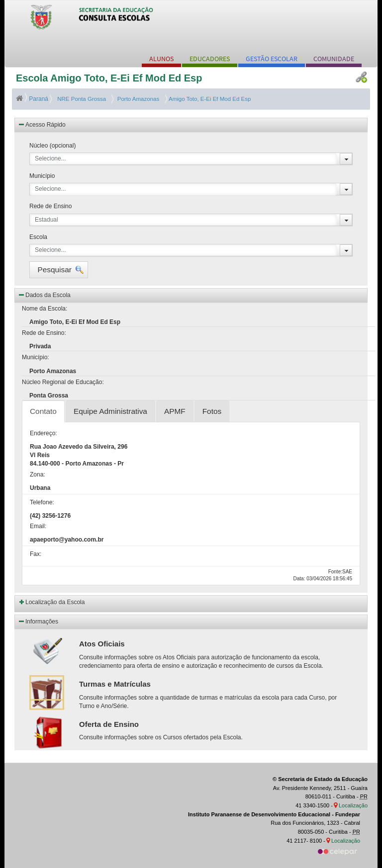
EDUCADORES (210, 59)
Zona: (38, 474)
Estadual (47, 220)
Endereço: (44, 433)
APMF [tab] (175, 411)
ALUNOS (161, 59)
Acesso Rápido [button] (42, 124)
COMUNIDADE (334, 59)
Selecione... (50, 158)
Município (42, 176)
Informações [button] (38, 621)
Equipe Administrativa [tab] (110, 411)
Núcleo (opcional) (52, 146)
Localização (353, 805)
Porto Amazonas (137, 99)
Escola (38, 237)
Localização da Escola (55, 602)
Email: (38, 526)
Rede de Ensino (50, 206)
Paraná (33, 99)
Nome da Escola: (45, 309)
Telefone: (42, 502)
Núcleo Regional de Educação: (63, 382)
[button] (59, 270)
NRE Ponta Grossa (81, 99)
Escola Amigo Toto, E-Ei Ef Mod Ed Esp (109, 78)
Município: (36, 357)
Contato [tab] (43, 411)
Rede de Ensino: (44, 333)
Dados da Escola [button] (44, 295)
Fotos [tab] (212, 411)
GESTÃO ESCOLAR (272, 59)
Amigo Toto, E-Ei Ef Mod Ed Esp (209, 99)
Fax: (36, 554)
